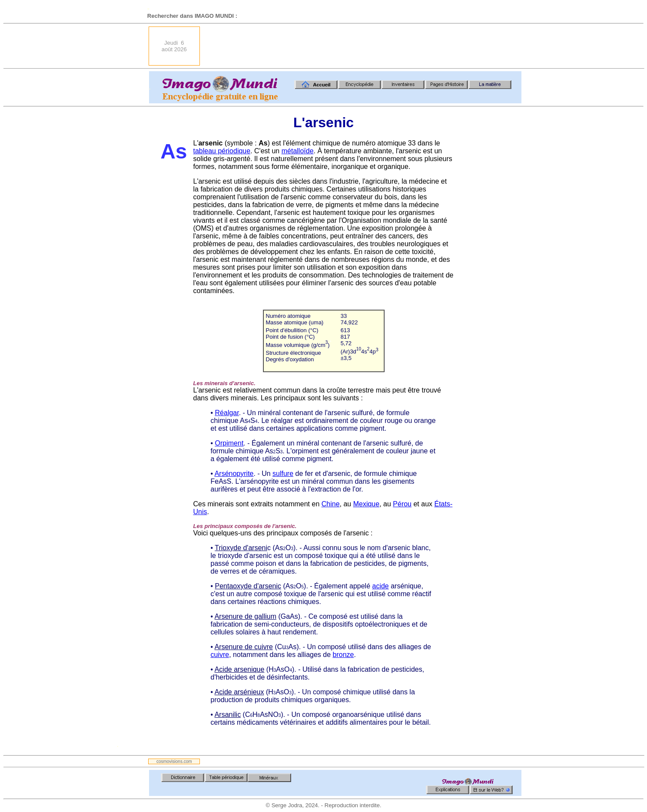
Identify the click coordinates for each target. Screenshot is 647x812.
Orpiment (229, 443)
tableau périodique (222, 151)
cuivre (220, 655)
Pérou (402, 504)
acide (380, 586)
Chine (331, 504)
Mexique (366, 504)
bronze (343, 655)
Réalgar (227, 413)
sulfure (283, 474)
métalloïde (298, 151)
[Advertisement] (363, 46)
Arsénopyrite (234, 474)
